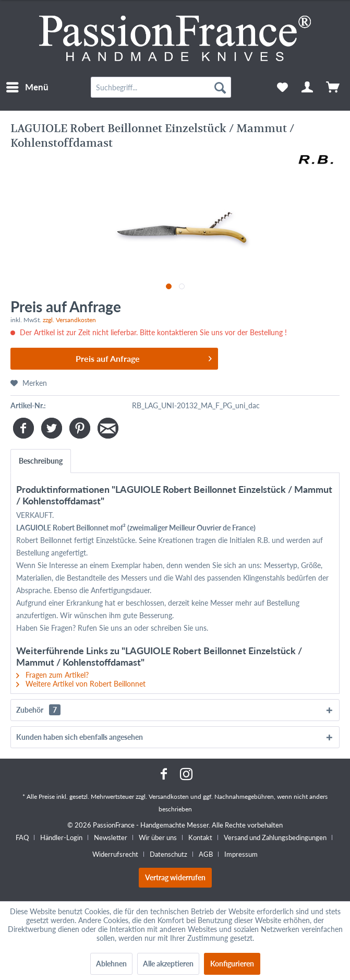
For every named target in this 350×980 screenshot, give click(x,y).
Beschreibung (41, 461)
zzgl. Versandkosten (69, 320)
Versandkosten (169, 796)
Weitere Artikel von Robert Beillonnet (81, 684)
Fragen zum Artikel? (52, 675)
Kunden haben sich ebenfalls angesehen (80, 737)
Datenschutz (168, 854)
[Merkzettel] (282, 87)
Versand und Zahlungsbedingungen (275, 837)
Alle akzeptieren (168, 964)
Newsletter (111, 837)
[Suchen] (220, 87)
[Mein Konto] (308, 87)
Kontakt (200, 837)
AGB (206, 854)
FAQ (22, 837)
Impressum (241, 854)
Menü (27, 86)
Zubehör (38, 710)
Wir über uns (158, 837)
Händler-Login (61, 837)
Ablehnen (111, 964)
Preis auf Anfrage (143, 357)
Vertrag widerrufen (175, 877)
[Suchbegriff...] (161, 87)
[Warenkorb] (333, 87)
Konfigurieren (232, 964)
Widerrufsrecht (115, 854)
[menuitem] (27, 87)
